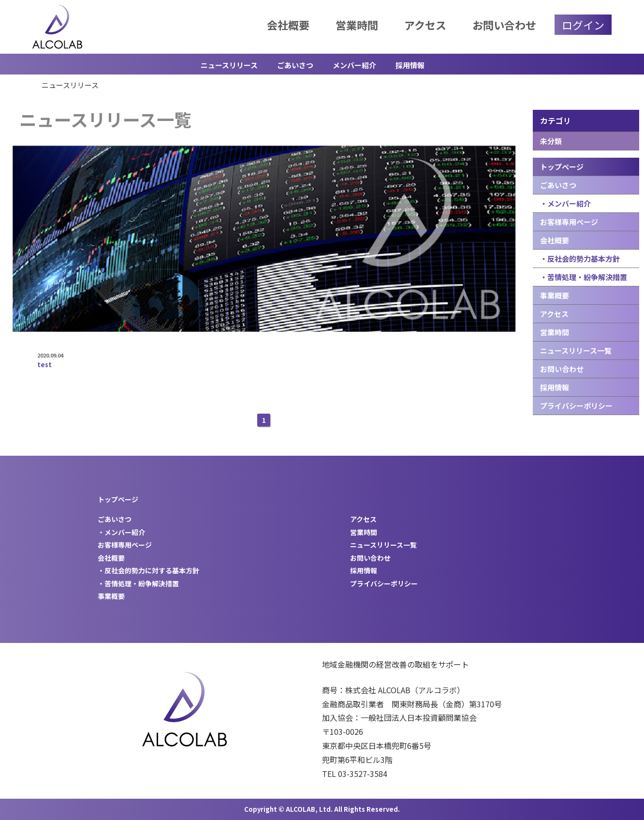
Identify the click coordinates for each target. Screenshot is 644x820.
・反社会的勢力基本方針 (580, 259)
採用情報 (410, 65)
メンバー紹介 (354, 65)
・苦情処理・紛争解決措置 (584, 277)
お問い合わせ (504, 25)
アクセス (425, 25)
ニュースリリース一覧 (576, 350)
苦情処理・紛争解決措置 (142, 583)
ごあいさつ (295, 65)
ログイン (583, 25)
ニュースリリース (229, 65)
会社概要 (288, 25)
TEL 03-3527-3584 (355, 774)
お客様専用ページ (569, 222)
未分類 (551, 141)
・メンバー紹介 (565, 203)
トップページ (562, 167)
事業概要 (555, 295)
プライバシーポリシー (576, 406)
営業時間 (357, 25)
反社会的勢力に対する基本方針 (152, 570)
